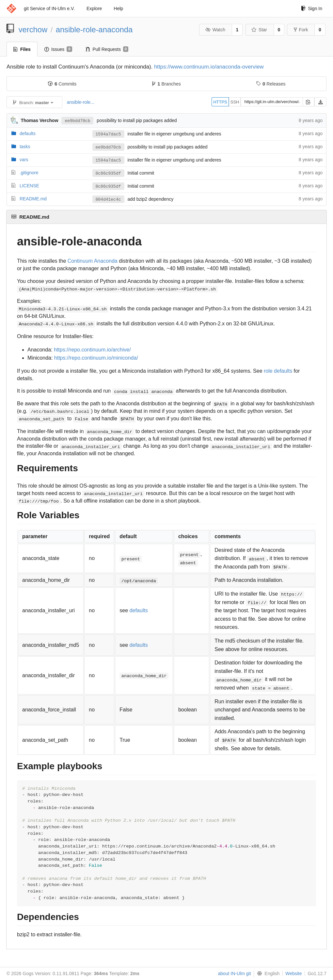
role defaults (278, 371)
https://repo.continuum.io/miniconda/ (96, 358)
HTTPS (220, 102)
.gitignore (29, 173)
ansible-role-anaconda (94, 30)
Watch (215, 30)
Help (118, 8)
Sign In (312, 8)
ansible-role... (81, 102)
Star (259, 30)
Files (22, 49)
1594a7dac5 (108, 134)
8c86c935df (108, 173)
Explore (94, 8)
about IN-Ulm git (234, 973)
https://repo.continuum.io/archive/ (92, 350)
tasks (25, 147)
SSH (235, 102)
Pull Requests (107, 49)
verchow (33, 30)
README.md (33, 199)
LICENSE (29, 186)
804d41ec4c (108, 199)
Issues (58, 49)
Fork (301, 30)
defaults (28, 133)
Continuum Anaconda (93, 261)
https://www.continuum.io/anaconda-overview (209, 67)
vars (24, 160)
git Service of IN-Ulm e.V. (49, 8)
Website (293, 973)
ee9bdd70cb (77, 120)
